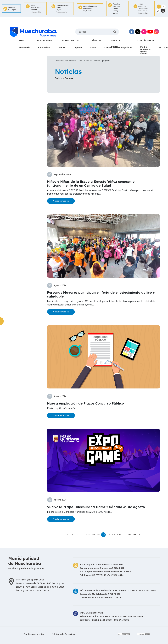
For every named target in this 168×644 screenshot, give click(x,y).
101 (93, 535)
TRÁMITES (96, 40)
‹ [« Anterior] (67, 535)
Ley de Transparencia (36, 9)
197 (129, 535)
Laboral (109, 48)
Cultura (62, 48)
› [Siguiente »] (140, 535)
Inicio (74, 61)
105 (114, 535)
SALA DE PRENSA (116, 41)
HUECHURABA (45, 40)
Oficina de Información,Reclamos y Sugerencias (144, 8)
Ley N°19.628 (91, 8)
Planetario (25, 48)
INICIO (23, 40)
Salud (93, 48)
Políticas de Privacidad (64, 634)
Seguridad (127, 48)
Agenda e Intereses (118, 9)
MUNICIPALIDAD (71, 40)
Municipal (12, 8)
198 (134, 535)
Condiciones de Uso (34, 634)
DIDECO (164, 48)
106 (119, 535)
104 (109, 535)
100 (88, 535)
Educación (44, 48)
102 (98, 535)
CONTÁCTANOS (146, 40)
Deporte (78, 48)
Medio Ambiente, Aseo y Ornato (146, 50)
